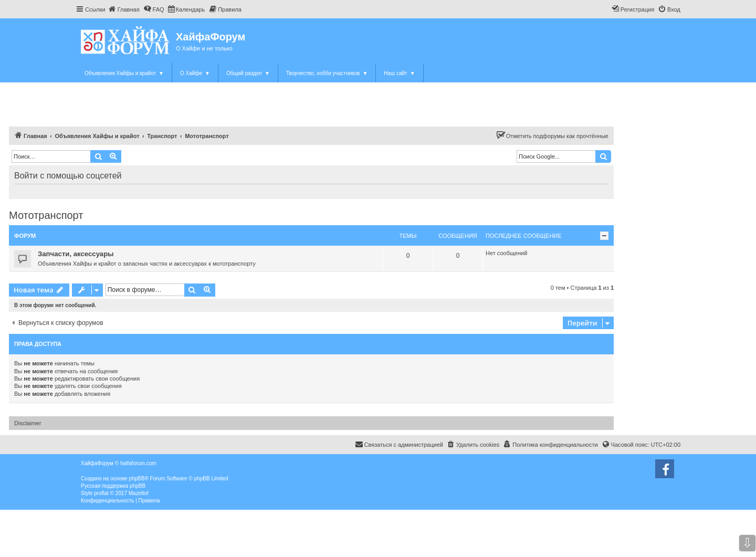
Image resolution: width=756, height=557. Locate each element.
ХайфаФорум (211, 37)
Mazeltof (139, 493)
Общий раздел (248, 73)
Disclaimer (28, 423)
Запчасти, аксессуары (76, 254)
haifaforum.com (138, 463)
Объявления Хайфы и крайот (124, 73)
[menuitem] (124, 9)
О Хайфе (195, 73)
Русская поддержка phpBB (113, 486)
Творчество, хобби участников (327, 73)
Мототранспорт (46, 215)
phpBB (136, 479)
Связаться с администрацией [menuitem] (399, 444)
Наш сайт (399, 73)
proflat (101, 493)
